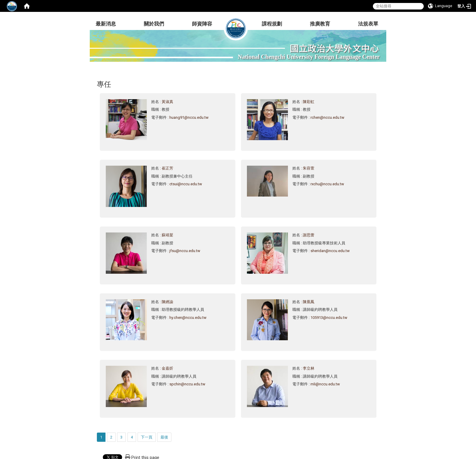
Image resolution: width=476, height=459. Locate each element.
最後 (164, 437)
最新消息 (106, 24)
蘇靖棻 (167, 235)
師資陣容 (202, 24)
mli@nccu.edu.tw (325, 384)
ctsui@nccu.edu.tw (186, 184)
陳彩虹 (309, 102)
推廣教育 (320, 24)
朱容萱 (309, 168)
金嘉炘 (167, 368)
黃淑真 (167, 102)
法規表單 (368, 24)
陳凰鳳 (309, 302)
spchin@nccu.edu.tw (187, 384)
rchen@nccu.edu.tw (327, 117)
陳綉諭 (167, 302)
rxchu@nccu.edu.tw (327, 184)
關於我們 (154, 24)
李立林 (309, 368)
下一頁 (147, 437)
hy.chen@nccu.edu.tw (188, 318)
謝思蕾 (309, 235)
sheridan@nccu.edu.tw (330, 251)
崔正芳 (167, 168)
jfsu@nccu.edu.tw (185, 251)
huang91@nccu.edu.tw (189, 117)
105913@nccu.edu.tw (329, 318)
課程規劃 (272, 24)
